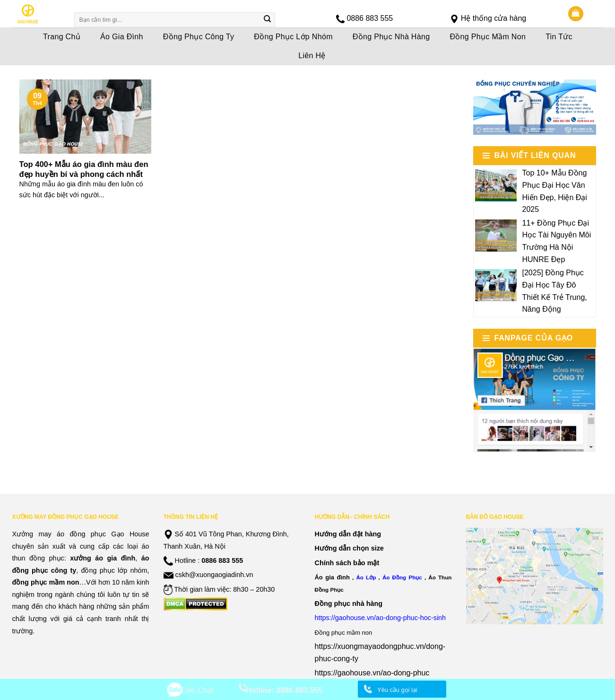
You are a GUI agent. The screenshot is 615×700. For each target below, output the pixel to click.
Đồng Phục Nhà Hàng (391, 37)
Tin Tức (559, 37)
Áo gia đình (332, 577)
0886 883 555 (370, 18)
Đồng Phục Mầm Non (488, 37)
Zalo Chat (197, 690)
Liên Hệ (312, 56)
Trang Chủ (62, 37)
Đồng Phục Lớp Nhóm (293, 37)
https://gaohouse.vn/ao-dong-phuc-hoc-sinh (381, 618)
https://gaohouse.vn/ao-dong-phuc (372, 673)
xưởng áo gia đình (103, 558)
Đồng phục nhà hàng (349, 604)
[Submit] (267, 20)
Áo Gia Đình (122, 37)
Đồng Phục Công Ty (199, 37)
